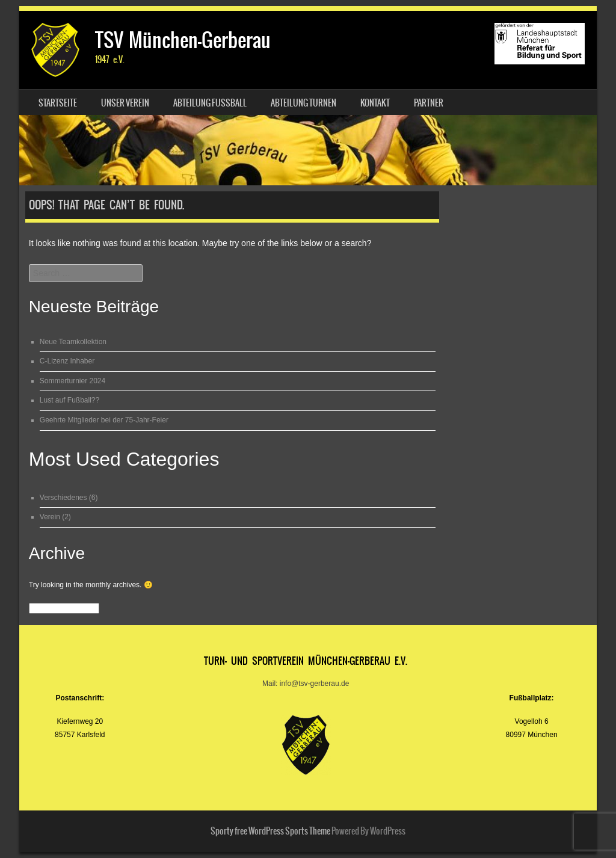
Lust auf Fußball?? (69, 400)
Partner (429, 103)
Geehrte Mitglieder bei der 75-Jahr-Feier (104, 420)
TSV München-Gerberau (183, 40)
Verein (50, 517)
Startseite (58, 103)
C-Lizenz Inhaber (67, 361)
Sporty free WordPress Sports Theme (270, 831)
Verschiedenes (63, 498)
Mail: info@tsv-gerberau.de (306, 684)
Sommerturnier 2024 (72, 381)
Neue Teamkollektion (73, 342)
